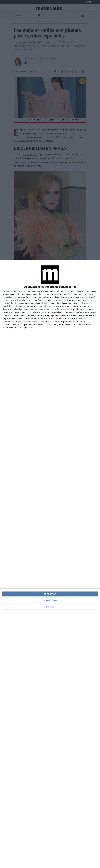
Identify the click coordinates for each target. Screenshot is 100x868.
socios (24, 291)
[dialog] (50, 564)
